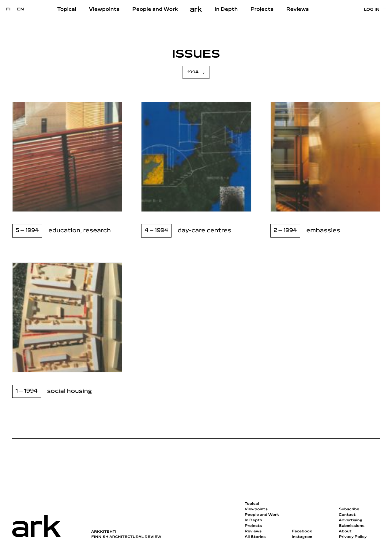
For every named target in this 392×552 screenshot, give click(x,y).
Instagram (302, 537)
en (21, 9)
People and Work (155, 10)
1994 (193, 72)
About (345, 531)
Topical (67, 10)
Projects (262, 10)
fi (8, 9)
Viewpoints (104, 10)
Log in (372, 10)
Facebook (302, 531)
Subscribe (349, 509)
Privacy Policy (353, 537)
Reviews (298, 10)
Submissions (352, 526)
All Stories (255, 537)
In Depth (226, 10)
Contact (347, 515)
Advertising (351, 520)
